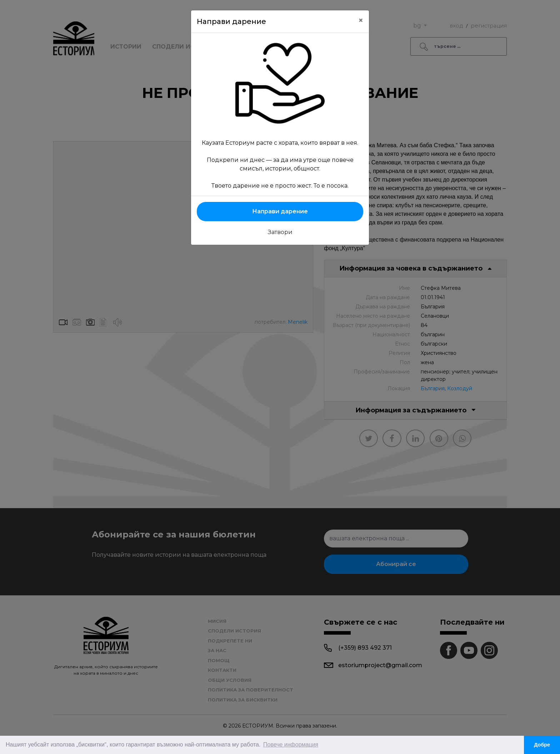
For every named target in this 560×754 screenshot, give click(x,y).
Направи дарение (280, 211)
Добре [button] (542, 745)
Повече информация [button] (291, 745)
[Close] (361, 20)
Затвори (280, 232)
